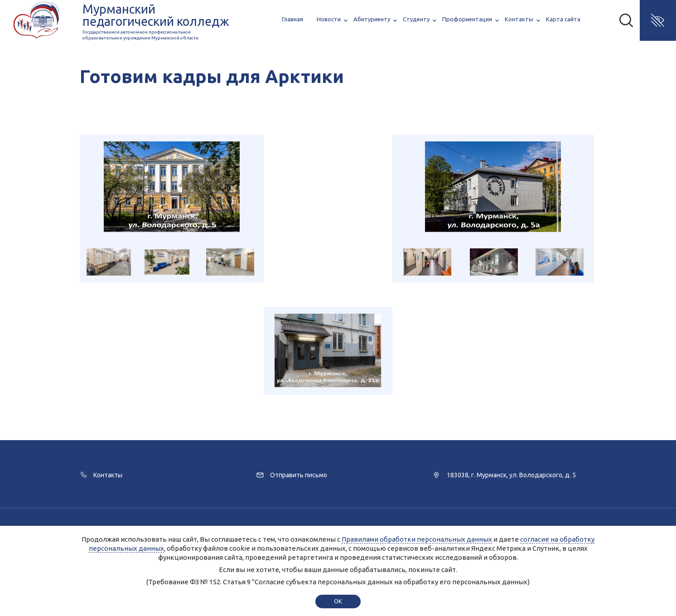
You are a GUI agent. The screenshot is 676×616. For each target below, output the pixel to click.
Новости (329, 19)
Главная (292, 19)
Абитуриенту (372, 19)
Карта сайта (563, 19)
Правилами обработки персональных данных (417, 539)
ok (338, 601)
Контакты (519, 19)
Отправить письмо (299, 475)
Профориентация (467, 19)
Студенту (416, 19)
